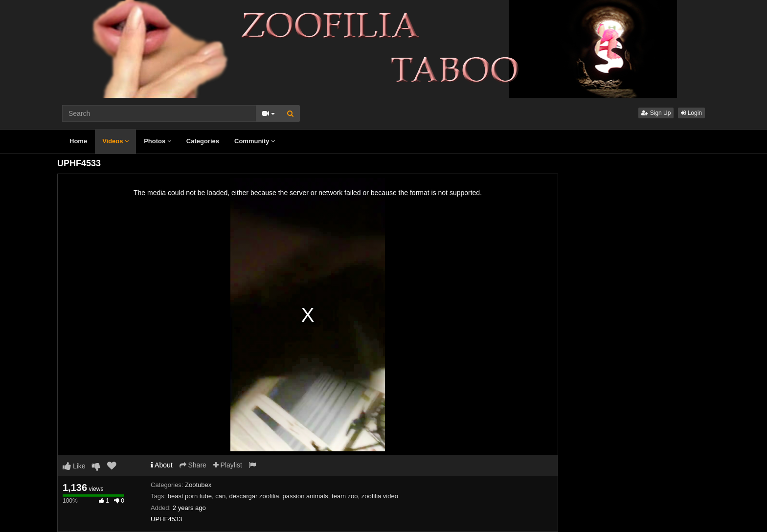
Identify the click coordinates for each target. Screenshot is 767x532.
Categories (203, 141)
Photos (158, 141)
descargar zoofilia (254, 496)
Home (78, 141)
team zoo (345, 496)
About (162, 465)
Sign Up (656, 113)
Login (691, 113)
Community (255, 141)
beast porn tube (190, 496)
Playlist (228, 465)
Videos (115, 141)
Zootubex (198, 485)
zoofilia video (380, 496)
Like (74, 466)
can (220, 496)
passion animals (305, 496)
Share (193, 465)
